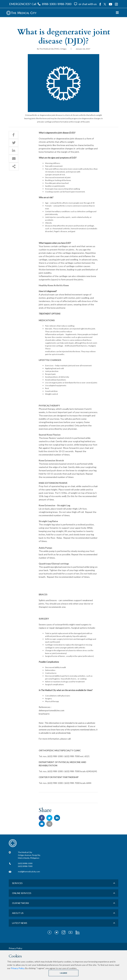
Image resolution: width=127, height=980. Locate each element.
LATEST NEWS (20, 923)
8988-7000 (64, 4)
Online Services (22, 893)
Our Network (21, 903)
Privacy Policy (18, 968)
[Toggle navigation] (117, 13)
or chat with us (88, 4)
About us (18, 913)
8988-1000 (49, 4)
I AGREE (63, 973)
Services (17, 883)
